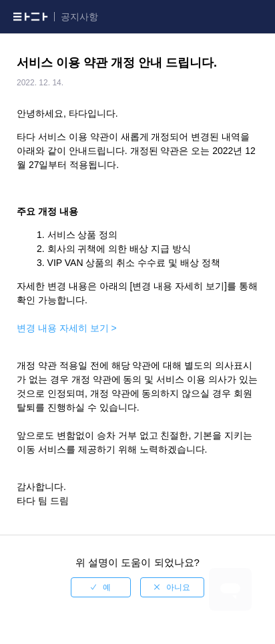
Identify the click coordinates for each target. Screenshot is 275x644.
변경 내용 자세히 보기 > (67, 328)
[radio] (101, 587)
